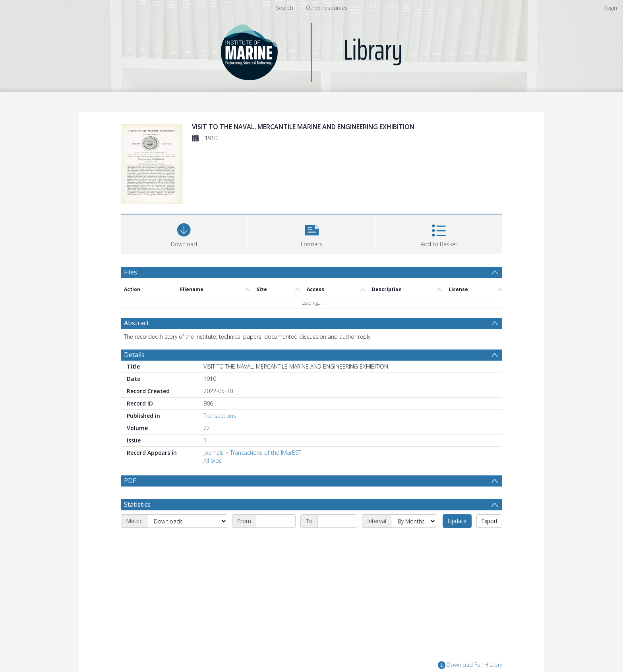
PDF (130, 481)
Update (457, 521)
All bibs (213, 461)
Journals (214, 453)
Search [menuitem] (284, 8)
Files (131, 272)
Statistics (137, 504)
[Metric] (187, 521)
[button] (312, 233)
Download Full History (470, 665)
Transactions (220, 416)
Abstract (136, 323)
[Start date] (276, 521)
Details (134, 355)
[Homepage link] (312, 50)
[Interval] (414, 521)
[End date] (337, 521)
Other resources (327, 8)
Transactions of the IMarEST (266, 453)
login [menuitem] (611, 8)
